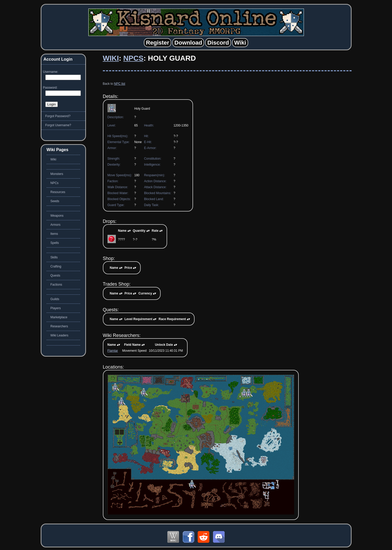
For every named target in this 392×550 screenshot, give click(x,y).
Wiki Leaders (59, 335)
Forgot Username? (58, 125)
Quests (55, 276)
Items (54, 234)
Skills (54, 257)
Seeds (55, 201)
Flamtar (113, 351)
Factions (56, 285)
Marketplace (59, 317)
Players (56, 308)
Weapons (57, 216)
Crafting (56, 266)
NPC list (120, 84)
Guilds (55, 299)
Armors (56, 225)
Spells (55, 243)
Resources (58, 192)
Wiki (111, 58)
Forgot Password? (58, 116)
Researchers (59, 326)
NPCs (133, 58)
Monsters (57, 174)
